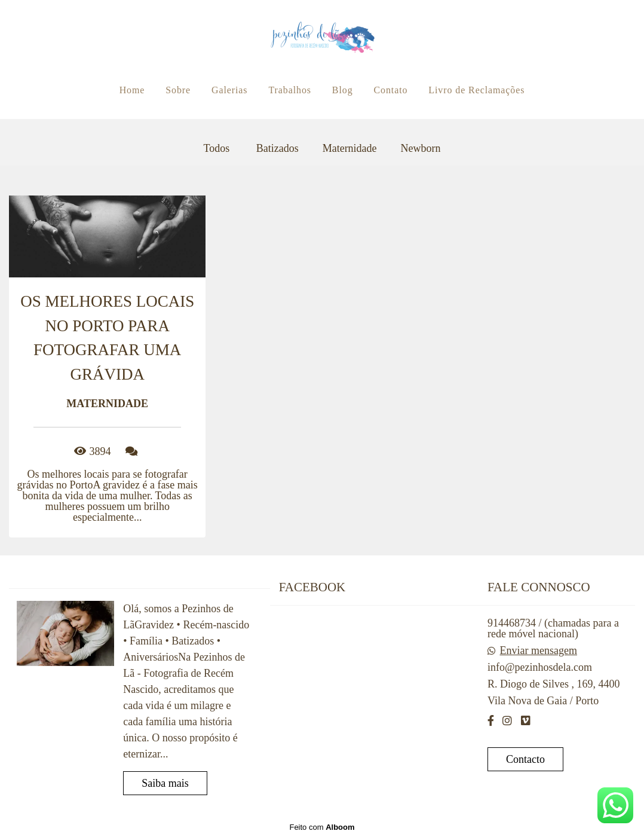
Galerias (230, 90)
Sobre (178, 90)
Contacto (525, 759)
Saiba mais (165, 783)
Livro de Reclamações (476, 90)
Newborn (421, 148)
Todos (216, 148)
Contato (390, 90)
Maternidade (350, 148)
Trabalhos (290, 90)
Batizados (277, 148)
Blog (343, 90)
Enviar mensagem (538, 650)
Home (132, 90)
